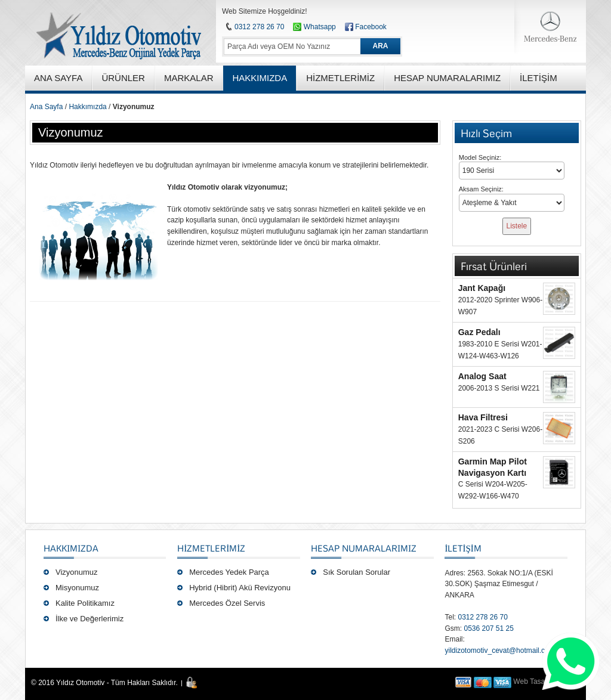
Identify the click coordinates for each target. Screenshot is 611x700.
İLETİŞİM (463, 548)
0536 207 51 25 (488, 628)
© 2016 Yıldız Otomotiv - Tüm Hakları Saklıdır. (104, 683)
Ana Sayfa (46, 107)
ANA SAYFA (58, 78)
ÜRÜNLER (123, 78)
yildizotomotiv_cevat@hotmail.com (499, 651)
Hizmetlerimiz (211, 548)
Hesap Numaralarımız (364, 548)
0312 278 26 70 (259, 27)
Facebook (371, 27)
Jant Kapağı (482, 288)
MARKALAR (189, 78)
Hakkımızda (87, 107)
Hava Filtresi (483, 417)
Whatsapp (314, 27)
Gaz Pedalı (479, 332)
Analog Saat (482, 376)
